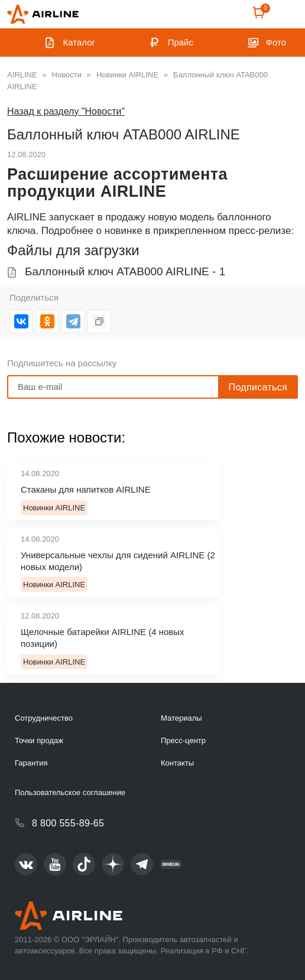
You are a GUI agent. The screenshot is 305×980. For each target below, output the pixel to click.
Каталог (80, 42)
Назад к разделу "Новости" (66, 111)
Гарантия (31, 763)
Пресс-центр (183, 740)
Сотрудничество (44, 718)
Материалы (181, 718)
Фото (276, 42)
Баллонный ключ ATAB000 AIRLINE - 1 (125, 271)
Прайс (181, 42)
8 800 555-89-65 (68, 823)
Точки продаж (39, 740)
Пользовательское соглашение (70, 792)
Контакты (177, 763)
